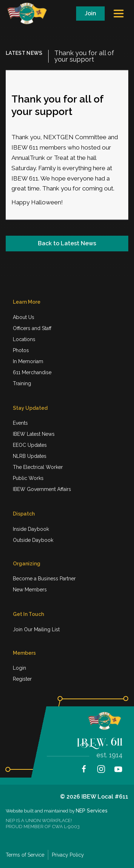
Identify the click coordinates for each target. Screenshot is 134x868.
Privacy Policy (68, 855)
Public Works (28, 478)
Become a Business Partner (44, 579)
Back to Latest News (67, 243)
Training (22, 383)
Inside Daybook (31, 529)
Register (22, 679)
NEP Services (92, 811)
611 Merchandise (32, 372)
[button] (119, 14)
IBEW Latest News (34, 434)
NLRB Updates (30, 456)
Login (19, 668)
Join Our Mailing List (36, 629)
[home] (30, 13)
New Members (30, 590)
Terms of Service (25, 855)
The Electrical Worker (38, 467)
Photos (21, 350)
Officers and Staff (32, 328)
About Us (24, 317)
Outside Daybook (33, 540)
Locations (24, 339)
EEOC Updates (30, 445)
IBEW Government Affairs (42, 489)
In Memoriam (28, 361)
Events (20, 423)
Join (90, 13)
